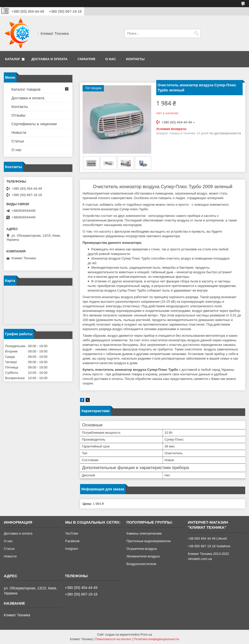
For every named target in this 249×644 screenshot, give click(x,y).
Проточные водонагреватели (149, 541)
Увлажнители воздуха (143, 556)
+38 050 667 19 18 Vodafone (209, 546)
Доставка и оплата (50, 59)
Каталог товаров (26, 89)
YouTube (72, 533)
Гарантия (87, 59)
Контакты (135, 59)
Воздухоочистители (141, 564)
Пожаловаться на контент (113, 639)
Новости (19, 132)
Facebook (72, 541)
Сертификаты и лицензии (34, 124)
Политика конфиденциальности (156, 639)
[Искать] (196, 33)
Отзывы (18, 115)
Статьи (18, 141)
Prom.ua (146, 635)
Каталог (13, 59)
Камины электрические (144, 533)
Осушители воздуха (142, 549)
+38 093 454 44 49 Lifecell (207, 538)
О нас (111, 59)
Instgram (72, 549)
